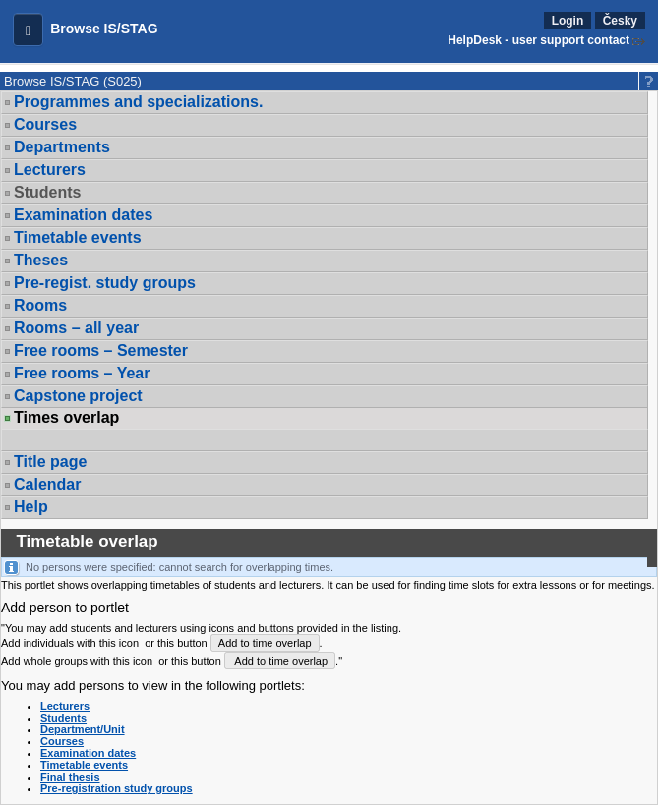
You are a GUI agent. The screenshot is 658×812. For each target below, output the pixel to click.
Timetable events (78, 237)
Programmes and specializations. (138, 102)
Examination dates (83, 215)
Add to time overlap (265, 643)
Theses (41, 260)
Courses (45, 124)
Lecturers (50, 170)
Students (47, 192)
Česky (620, 21)
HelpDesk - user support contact (538, 40)
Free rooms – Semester (101, 350)
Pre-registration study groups (117, 788)
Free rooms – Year (82, 373)
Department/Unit (83, 729)
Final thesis (70, 777)
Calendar (47, 484)
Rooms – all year (76, 328)
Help (31, 507)
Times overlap (66, 418)
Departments (62, 147)
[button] (28, 29)
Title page (50, 462)
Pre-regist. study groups (105, 283)
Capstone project (78, 396)
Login (568, 21)
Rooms (40, 305)
